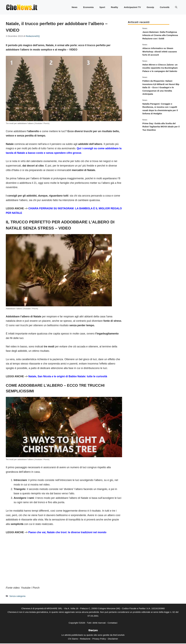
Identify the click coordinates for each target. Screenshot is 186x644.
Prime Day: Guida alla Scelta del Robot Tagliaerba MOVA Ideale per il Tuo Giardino (161, 127)
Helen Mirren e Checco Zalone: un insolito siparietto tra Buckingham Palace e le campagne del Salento (160, 68)
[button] (176, 7)
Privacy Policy (99, 639)
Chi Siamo (73, 639)
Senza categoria (17, 596)
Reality (114, 7)
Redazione (85, 639)
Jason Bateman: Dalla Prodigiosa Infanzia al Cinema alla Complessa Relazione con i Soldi (160, 35)
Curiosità (165, 7)
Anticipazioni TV (132, 7)
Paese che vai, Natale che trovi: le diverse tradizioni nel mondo (67, 532)
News (74, 7)
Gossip (150, 7)
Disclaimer (113, 639)
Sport (102, 7)
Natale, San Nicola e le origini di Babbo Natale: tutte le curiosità (68, 376)
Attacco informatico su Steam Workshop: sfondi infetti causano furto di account (160, 51)
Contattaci (112, 623)
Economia (88, 7)
